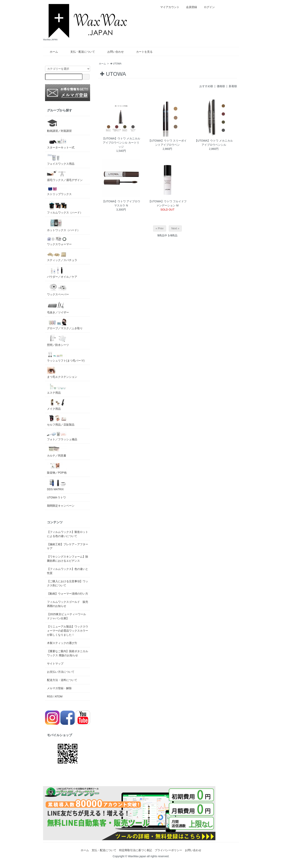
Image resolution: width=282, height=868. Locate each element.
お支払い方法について (61, 672)
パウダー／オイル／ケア (62, 272)
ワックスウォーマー (59, 241)
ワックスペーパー (58, 289)
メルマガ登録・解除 (59, 688)
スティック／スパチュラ (62, 256)
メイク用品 (57, 405)
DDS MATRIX (57, 485)
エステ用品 (57, 389)
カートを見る (141, 52)
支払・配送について (80, 52)
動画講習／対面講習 (59, 125)
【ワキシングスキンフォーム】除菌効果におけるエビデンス (68, 559)
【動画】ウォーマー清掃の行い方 (68, 594)
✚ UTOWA (116, 64)
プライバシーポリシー (168, 850)
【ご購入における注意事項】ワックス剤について (68, 583)
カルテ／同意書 (57, 451)
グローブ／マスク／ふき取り (65, 324)
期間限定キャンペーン (61, 506)
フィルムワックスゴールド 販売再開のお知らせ (68, 604)
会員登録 (189, 7)
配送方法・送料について (62, 680)
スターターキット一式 (61, 143)
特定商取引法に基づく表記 (136, 850)
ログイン (207, 7)
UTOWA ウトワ (56, 497)
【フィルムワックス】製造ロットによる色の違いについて (68, 534)
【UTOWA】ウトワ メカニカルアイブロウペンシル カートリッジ (121, 143)
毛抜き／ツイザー (58, 307)
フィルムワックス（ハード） (65, 207)
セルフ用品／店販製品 (61, 421)
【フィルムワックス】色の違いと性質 (68, 571)
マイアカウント (168, 7)
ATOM (59, 696)
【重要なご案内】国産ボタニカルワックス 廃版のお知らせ (68, 653)
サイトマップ (55, 664)
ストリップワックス (59, 191)
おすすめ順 (206, 86)
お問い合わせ (113, 52)
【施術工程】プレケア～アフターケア (68, 546)
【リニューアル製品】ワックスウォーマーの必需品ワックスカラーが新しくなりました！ (68, 631)
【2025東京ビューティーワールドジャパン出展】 (66, 616)
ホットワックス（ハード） (63, 225)
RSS (50, 696)
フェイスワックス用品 (61, 160)
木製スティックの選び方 (62, 643)
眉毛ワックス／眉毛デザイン (65, 176)
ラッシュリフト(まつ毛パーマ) (66, 357)
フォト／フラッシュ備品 (62, 436)
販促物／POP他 (57, 468)
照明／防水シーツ (58, 340)
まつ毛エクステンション (62, 373)
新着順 (233, 86)
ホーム (51, 52)
